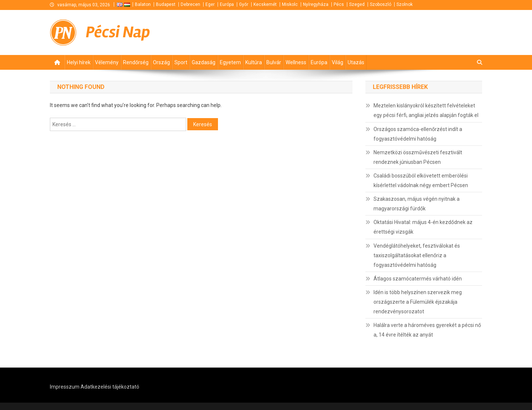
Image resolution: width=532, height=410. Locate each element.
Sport (181, 62)
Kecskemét (265, 4)
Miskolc (290, 4)
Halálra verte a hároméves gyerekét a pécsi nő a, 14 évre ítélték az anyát (427, 330)
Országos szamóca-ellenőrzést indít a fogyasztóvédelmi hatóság (418, 134)
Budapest (166, 4)
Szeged (357, 4)
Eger (210, 4)
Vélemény (107, 62)
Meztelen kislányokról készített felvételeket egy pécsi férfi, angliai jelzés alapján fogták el (426, 110)
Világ (337, 62)
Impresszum (65, 387)
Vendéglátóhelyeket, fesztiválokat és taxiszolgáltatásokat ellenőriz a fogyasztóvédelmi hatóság (417, 255)
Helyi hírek (79, 62)
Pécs (339, 4)
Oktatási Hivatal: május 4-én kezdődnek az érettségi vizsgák (423, 227)
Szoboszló (381, 4)
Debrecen (190, 4)
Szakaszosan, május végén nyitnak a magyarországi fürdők (417, 204)
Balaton (143, 4)
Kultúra (254, 62)
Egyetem (230, 62)
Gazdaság (204, 62)
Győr (244, 4)
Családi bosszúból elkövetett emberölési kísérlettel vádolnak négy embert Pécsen (421, 180)
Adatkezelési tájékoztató (110, 387)
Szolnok (405, 4)
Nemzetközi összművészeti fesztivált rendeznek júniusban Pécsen (418, 157)
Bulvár (274, 62)
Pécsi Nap (118, 32)
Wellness (296, 62)
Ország (161, 62)
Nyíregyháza (316, 4)
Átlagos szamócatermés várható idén (418, 279)
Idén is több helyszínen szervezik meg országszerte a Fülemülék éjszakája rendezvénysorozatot (418, 302)
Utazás (356, 62)
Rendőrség (136, 62)
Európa (227, 4)
